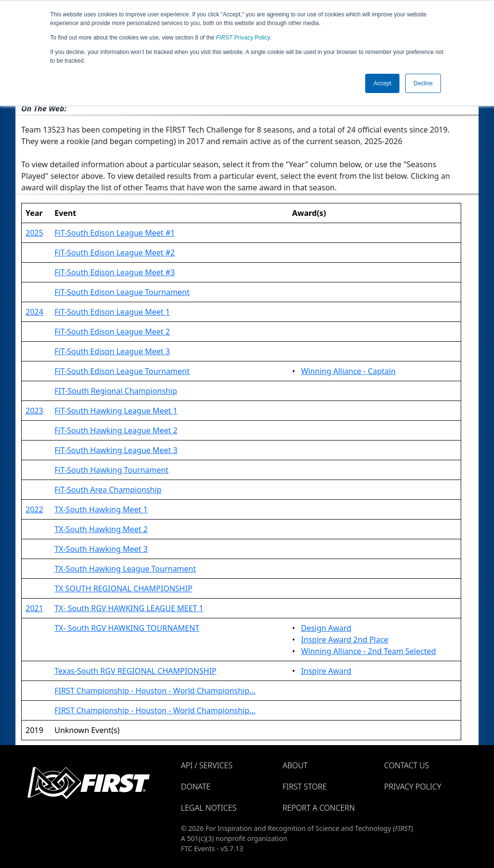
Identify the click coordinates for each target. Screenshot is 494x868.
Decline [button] (423, 83)
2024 (34, 312)
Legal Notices (209, 808)
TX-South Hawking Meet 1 (101, 509)
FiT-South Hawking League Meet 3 (116, 450)
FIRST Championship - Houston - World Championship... (155, 691)
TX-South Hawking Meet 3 (101, 549)
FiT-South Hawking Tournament (111, 470)
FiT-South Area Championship (108, 490)
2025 (34, 233)
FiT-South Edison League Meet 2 (112, 332)
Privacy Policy (243, 38)
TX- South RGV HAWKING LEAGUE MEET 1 (129, 608)
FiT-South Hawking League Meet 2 (116, 430)
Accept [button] (382, 83)
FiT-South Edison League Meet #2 (115, 253)
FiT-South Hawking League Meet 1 (116, 411)
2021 (34, 608)
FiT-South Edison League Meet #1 (115, 233)
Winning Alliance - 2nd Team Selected (369, 651)
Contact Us (406, 765)
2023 (34, 411)
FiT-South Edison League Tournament (122, 292)
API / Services (207, 765)
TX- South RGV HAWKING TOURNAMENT (127, 628)
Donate (196, 787)
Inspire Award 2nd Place (345, 640)
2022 (34, 509)
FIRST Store (305, 787)
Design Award (326, 628)
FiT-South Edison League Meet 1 (112, 312)
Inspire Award (326, 671)
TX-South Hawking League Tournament (125, 569)
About (295, 765)
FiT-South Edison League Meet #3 (115, 272)
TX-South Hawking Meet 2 (101, 529)
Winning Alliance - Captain (348, 371)
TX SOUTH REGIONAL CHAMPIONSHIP (123, 588)
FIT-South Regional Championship (116, 391)
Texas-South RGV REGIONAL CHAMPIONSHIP (136, 671)
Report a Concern (319, 808)
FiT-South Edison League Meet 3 (112, 351)
